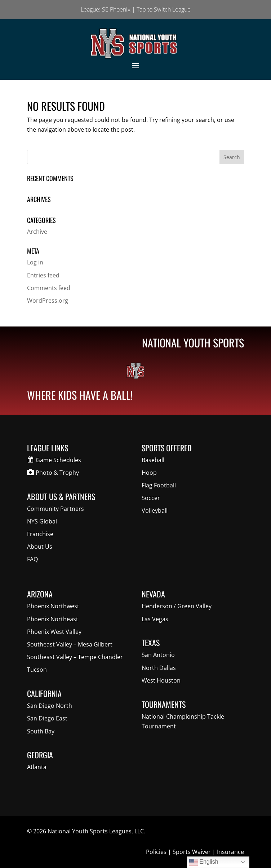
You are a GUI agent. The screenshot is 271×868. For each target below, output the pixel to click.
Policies (156, 852)
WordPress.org (48, 301)
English (204, 862)
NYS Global (42, 521)
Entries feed (43, 275)
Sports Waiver (192, 852)
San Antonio (158, 655)
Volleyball (155, 510)
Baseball (153, 460)
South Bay (41, 731)
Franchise (40, 534)
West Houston (161, 680)
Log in (35, 262)
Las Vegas (155, 619)
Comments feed (49, 288)
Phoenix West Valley (54, 632)
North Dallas (159, 668)
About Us (40, 547)
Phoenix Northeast (53, 619)
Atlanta (37, 767)
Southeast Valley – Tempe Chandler (75, 657)
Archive (37, 232)
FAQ (32, 559)
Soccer (151, 498)
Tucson (37, 670)
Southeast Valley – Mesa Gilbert (70, 644)
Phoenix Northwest (53, 606)
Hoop (149, 473)
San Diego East (47, 718)
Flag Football (159, 485)
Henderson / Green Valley (177, 606)
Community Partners (55, 509)
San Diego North (50, 706)
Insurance (230, 852)
